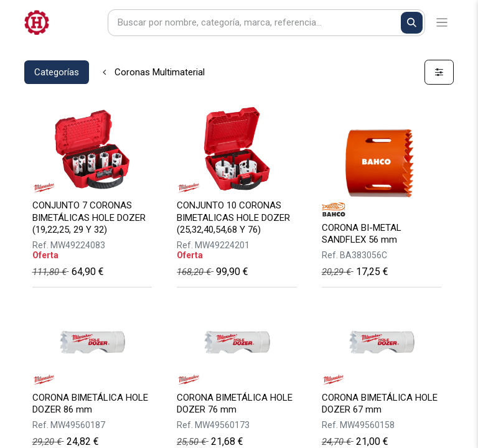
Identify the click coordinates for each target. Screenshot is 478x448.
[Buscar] (412, 23)
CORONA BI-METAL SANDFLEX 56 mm (362, 234)
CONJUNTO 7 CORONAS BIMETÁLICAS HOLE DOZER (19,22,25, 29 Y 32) (89, 217)
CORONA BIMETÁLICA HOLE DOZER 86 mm (90, 404)
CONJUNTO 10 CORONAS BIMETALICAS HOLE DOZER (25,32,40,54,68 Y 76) (233, 217)
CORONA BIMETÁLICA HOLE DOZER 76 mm (235, 404)
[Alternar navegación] (442, 23)
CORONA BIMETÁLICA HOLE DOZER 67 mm (380, 404)
